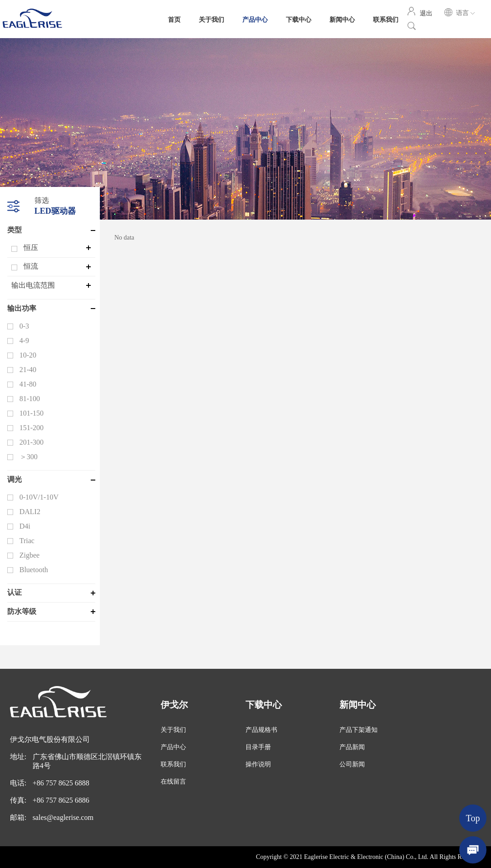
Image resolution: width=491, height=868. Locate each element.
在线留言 (173, 782)
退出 (426, 13)
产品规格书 (261, 730)
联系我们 (386, 19)
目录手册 (258, 747)
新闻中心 (342, 19)
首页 (174, 19)
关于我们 (211, 19)
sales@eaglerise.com (63, 817)
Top (473, 818)
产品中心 (255, 19)
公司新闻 (352, 764)
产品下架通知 (358, 730)
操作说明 (258, 764)
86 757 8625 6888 (63, 783)
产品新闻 (352, 747)
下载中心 (299, 19)
